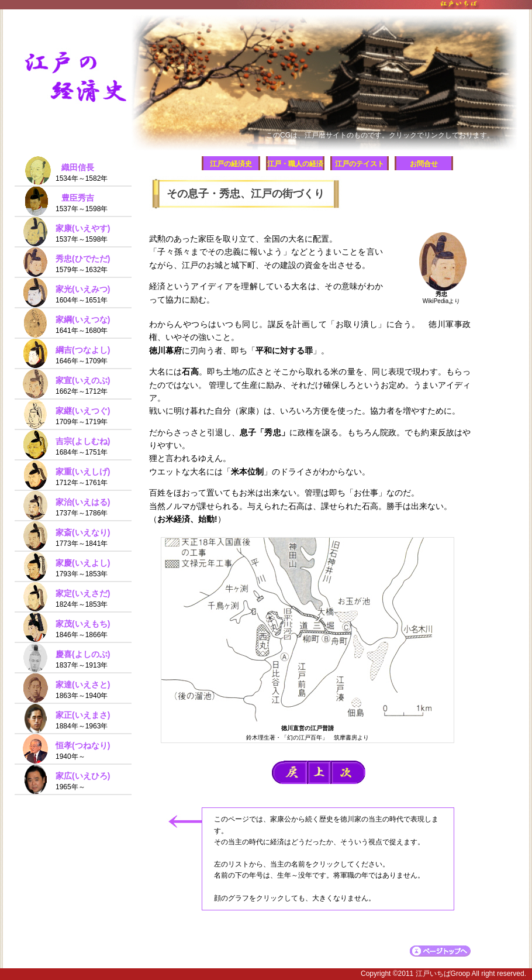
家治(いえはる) (83, 502)
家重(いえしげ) (83, 472)
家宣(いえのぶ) (83, 380)
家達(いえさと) (83, 685)
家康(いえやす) (83, 228)
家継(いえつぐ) (83, 411)
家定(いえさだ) (83, 593)
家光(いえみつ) (83, 289)
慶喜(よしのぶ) (83, 654)
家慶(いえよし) (83, 563)
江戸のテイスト (360, 164)
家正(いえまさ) (83, 715)
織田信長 (78, 167)
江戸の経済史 (231, 164)
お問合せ (424, 164)
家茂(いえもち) (83, 624)
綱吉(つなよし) (83, 350)
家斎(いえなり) (83, 532)
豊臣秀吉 (78, 198)
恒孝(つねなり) (83, 745)
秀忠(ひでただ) (83, 259)
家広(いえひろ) (83, 776)
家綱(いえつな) (83, 319)
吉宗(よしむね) (83, 441)
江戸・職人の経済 (295, 164)
